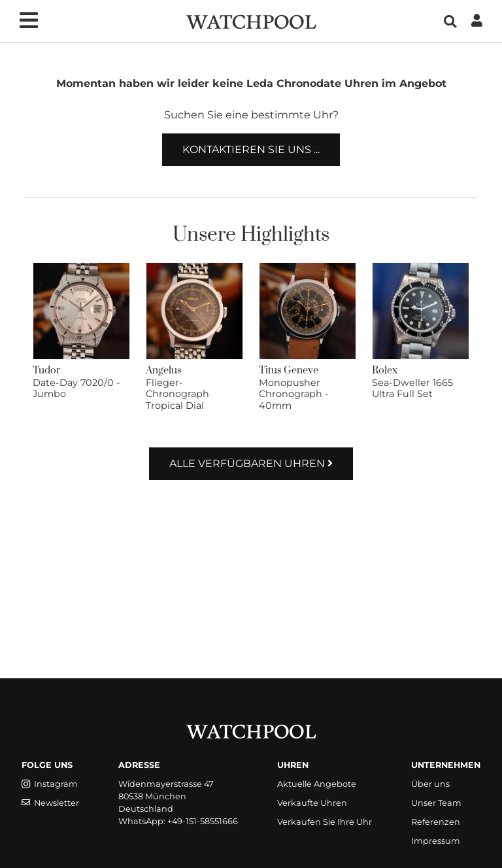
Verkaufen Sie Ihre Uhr (325, 822)
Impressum (436, 841)
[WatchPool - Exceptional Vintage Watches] (251, 21)
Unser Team (436, 803)
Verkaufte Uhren (312, 803)
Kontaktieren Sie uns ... (251, 149)
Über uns (430, 784)
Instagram (50, 784)
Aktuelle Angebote (317, 784)
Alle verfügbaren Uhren (251, 463)
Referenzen (436, 822)
